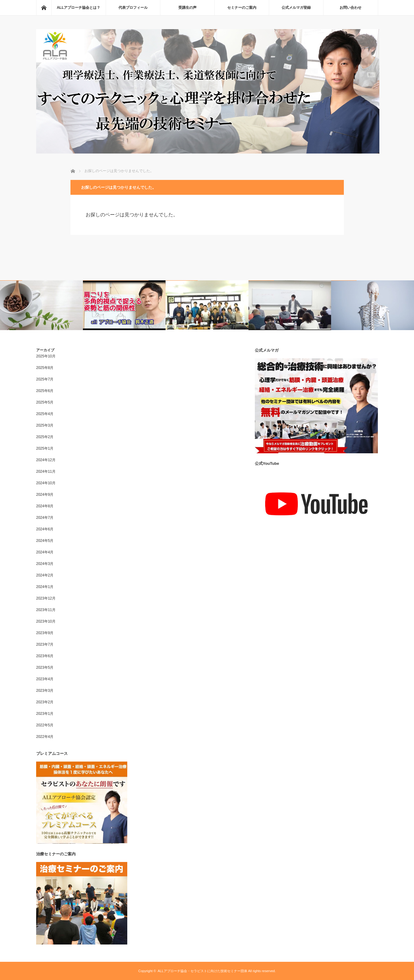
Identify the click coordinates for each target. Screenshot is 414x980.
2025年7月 (45, 379)
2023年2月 (45, 702)
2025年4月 (45, 414)
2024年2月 (45, 575)
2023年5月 (45, 667)
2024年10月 (46, 483)
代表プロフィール (133, 8)
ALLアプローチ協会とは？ (79, 8)
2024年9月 (45, 495)
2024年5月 (45, 541)
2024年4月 (45, 552)
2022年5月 (45, 725)
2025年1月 (45, 448)
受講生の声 (187, 8)
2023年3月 (45, 691)
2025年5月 (45, 402)
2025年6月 (45, 391)
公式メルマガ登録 (296, 8)
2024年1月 (45, 587)
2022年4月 (45, 737)
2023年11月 (46, 610)
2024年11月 (46, 471)
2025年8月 (45, 368)
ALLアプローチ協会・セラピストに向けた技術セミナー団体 (202, 971)
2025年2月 (45, 437)
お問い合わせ (351, 8)
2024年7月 (45, 518)
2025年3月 (45, 425)
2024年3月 (45, 564)
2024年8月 (45, 506)
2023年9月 (45, 633)
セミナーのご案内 (242, 8)
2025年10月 (46, 356)
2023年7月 (45, 644)
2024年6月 (45, 529)
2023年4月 (45, 679)
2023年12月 (46, 598)
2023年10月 (46, 621)
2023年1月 (45, 714)
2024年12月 (46, 460)
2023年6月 (45, 656)
